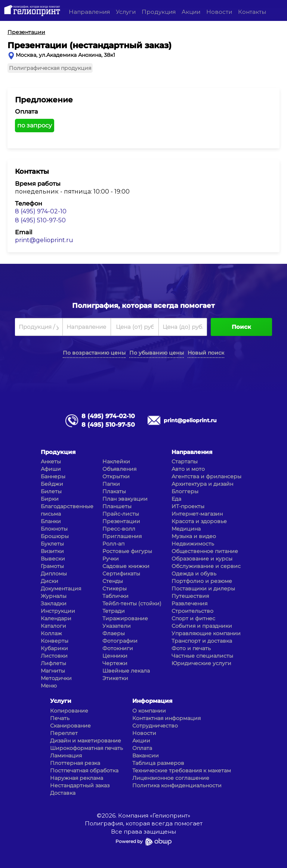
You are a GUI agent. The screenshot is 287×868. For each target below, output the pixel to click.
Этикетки (115, 678)
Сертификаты (121, 574)
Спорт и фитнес (193, 618)
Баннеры (53, 476)
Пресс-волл (119, 529)
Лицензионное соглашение (171, 778)
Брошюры (55, 536)
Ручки (111, 559)
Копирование (69, 711)
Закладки (54, 603)
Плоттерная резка (75, 763)
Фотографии (120, 641)
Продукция (159, 12)
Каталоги (53, 626)
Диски (50, 581)
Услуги (126, 12)
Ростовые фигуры (127, 551)
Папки (111, 484)
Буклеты (52, 544)
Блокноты (54, 529)
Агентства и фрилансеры (206, 476)
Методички (56, 678)
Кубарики (54, 648)
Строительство (192, 611)
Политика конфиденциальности (177, 785)
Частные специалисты (202, 656)
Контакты (252, 12)
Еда (176, 499)
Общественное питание (205, 551)
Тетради (114, 611)
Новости (219, 12)
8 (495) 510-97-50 (40, 220)
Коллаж (51, 633)
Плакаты (114, 491)
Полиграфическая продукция (50, 68)
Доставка (63, 793)
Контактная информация (166, 718)
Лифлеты (53, 663)
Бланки (51, 521)
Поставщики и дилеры (203, 589)
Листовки (54, 656)
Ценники (115, 656)
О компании (149, 711)
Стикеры (115, 589)
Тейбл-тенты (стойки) (132, 603)
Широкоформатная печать (87, 748)
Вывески (53, 559)
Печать (60, 718)
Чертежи (115, 663)
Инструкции (58, 611)
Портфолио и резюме (202, 581)
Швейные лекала (126, 671)
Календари (56, 618)
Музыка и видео (194, 536)
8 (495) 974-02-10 (41, 211)
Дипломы (54, 574)
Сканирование (70, 726)
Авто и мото (188, 469)
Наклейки (116, 461)
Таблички (115, 596)
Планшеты (117, 506)
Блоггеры (185, 491)
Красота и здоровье (199, 521)
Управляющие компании (206, 633)
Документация (61, 589)
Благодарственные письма (67, 510)
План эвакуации (125, 499)
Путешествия (190, 596)
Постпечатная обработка (84, 770)
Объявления (119, 469)
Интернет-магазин (197, 514)
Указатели (117, 626)
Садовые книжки (126, 566)
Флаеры (114, 633)
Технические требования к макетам (182, 770)
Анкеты (51, 461)
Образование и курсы (202, 559)
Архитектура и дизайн (202, 484)
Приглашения (122, 536)
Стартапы (185, 461)
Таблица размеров (158, 763)
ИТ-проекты (188, 506)
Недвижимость (193, 544)
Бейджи (52, 484)
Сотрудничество (155, 726)
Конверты (55, 641)
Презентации (121, 521)
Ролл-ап (113, 544)
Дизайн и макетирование (86, 741)
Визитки (52, 551)
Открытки (116, 476)
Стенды (113, 581)
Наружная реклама (77, 778)
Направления (89, 12)
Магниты (53, 671)
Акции (191, 12)
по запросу (35, 125)
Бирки (50, 499)
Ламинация (66, 756)
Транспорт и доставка (202, 641)
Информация (152, 701)
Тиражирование (125, 618)
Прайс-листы (121, 514)
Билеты (51, 491)
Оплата (142, 748)
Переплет (64, 733)
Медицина (186, 529)
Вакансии (146, 756)
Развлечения (189, 603)
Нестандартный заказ (80, 785)
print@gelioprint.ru (44, 240)
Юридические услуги (201, 663)
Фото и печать (191, 648)
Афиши (51, 469)
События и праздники (202, 626)
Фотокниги (118, 648)
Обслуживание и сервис (206, 566)
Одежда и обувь (194, 574)
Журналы (54, 596)
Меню (49, 686)
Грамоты (52, 566)
